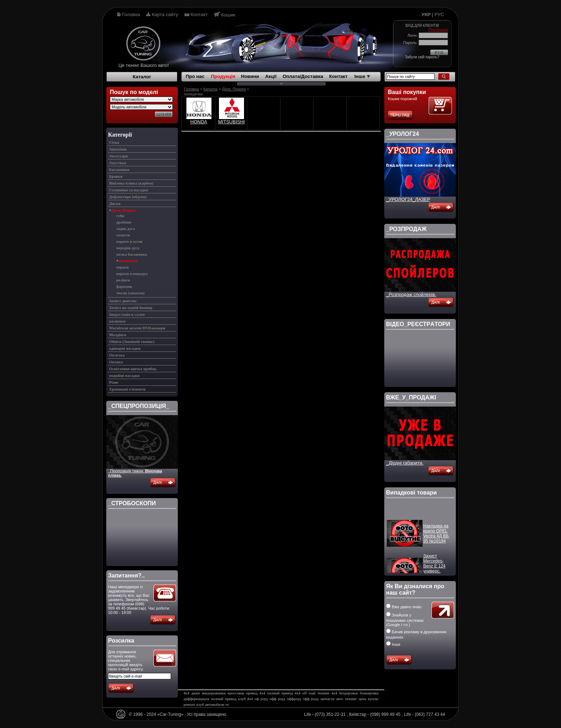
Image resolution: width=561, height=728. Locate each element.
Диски (115, 203)
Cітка (114, 142)
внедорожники (214, 693)
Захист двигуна (123, 301)
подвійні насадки (124, 375)
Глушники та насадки (129, 190)
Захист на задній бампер (131, 308)
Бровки (116, 176)
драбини (124, 222)
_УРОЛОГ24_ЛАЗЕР (408, 199)
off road (309, 693)
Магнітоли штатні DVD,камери (137, 328)
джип (196, 693)
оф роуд (261, 699)
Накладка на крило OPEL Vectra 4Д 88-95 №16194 (436, 536)
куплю (373, 699)
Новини (250, 76)
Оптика (116, 362)
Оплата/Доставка (303, 76)
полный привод (224, 699)
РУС (439, 14)
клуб (200, 705)
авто (340, 699)
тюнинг (351, 699)
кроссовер (236, 693)
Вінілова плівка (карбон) (131, 183)
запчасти (327, 699)
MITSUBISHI (231, 122)
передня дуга (128, 248)
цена (363, 699)
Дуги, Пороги (124, 210)
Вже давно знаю (404, 607)
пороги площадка (132, 274)
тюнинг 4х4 (327, 693)
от (227, 705)
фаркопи (124, 286)
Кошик (228, 15)
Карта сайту (165, 14)
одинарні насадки (125, 348)
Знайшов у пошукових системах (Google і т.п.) (405, 620)
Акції (271, 76)
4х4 (186, 693)
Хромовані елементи (127, 389)
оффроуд (294, 699)
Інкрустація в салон (127, 314)
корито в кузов (130, 241)
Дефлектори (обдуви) (128, 197)
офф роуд (277, 699)
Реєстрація (438, 30)
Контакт (199, 14)
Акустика (118, 163)
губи (120, 216)
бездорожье (348, 693)
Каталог (142, 77)
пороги (123, 267)
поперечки (128, 261)
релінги (123, 280)
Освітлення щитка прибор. (133, 369)
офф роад (311, 699)
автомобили (214, 705)
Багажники (119, 169)
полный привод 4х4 (284, 693)
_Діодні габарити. (405, 463)
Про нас (195, 76)
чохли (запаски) (130, 293)
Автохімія (118, 149)
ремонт (189, 705)
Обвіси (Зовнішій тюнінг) (132, 341)
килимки (117, 321)
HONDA (199, 122)
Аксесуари (118, 156)
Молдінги (118, 335)
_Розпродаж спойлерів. (411, 294)
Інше (362, 76)
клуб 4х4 (246, 699)
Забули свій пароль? (422, 57)
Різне (114, 382)
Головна (131, 14)
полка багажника (132, 254)
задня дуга (126, 228)
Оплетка (117, 355)
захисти (123, 235)
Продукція (223, 76)
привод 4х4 (256, 693)
